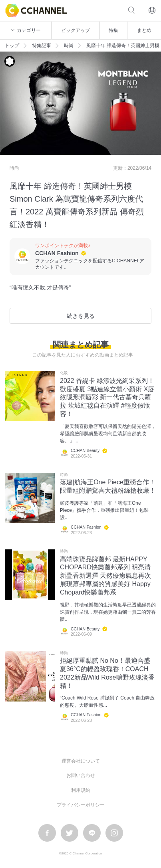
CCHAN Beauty (85, 451)
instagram (114, 833)
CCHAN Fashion (57, 253)
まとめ (144, 30)
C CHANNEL (36, 11)
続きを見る (81, 316)
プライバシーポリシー (81, 805)
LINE (92, 833)
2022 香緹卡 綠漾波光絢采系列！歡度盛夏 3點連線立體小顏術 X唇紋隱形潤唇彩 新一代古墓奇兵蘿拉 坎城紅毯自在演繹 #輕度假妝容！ (107, 397)
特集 (113, 30)
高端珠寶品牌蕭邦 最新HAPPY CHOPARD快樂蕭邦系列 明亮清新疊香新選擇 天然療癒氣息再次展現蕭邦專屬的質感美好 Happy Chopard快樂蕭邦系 (105, 576)
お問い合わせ (81, 775)
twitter (70, 833)
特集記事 (42, 46)
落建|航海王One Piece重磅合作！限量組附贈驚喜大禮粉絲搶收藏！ (108, 486)
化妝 (64, 373)
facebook (47, 833)
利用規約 (81, 790)
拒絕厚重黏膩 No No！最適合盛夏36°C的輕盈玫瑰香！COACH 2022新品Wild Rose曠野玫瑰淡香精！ (107, 673)
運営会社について (81, 761)
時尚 (69, 46)
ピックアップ (76, 30)
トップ (12, 46)
